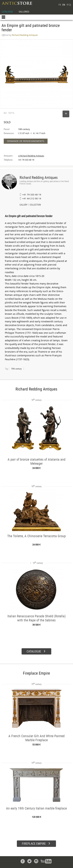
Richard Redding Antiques (39, 177)
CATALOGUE (7, 12)
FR (60, 5)
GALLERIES (24, 12)
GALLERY (24, 205)
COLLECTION (35, 205)
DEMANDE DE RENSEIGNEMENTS (26, 141)
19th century (16, 369)
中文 (69, 5)
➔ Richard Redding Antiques (31, 156)
